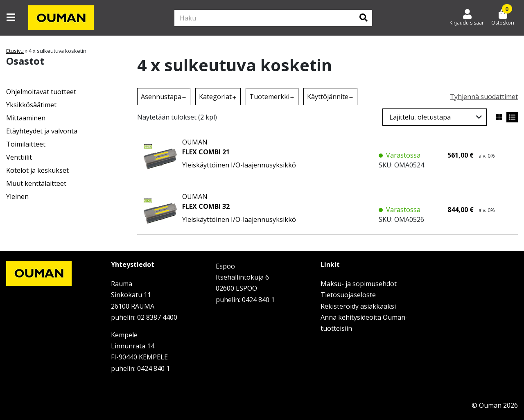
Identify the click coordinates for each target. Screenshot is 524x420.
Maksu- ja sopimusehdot (359, 284)
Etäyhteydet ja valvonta (42, 131)
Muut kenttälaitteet (36, 183)
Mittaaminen (26, 118)
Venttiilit (19, 157)
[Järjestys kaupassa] (435, 117)
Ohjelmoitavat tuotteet (41, 92)
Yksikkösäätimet (31, 105)
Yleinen (17, 196)
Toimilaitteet (26, 144)
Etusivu (15, 51)
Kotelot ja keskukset (37, 170)
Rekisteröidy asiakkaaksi (358, 306)
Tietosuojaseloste (348, 295)
